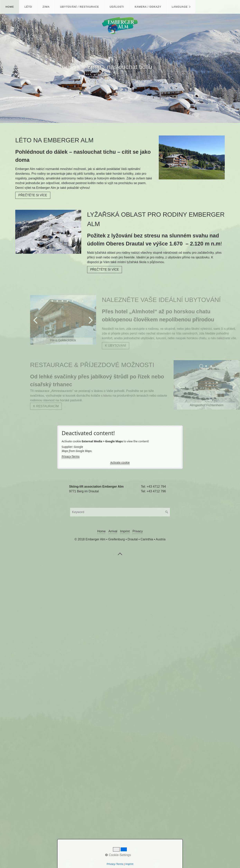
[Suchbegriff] (120, 512)
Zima (46, 7)
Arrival (113, 531)
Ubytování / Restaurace (80, 7)
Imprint (125, 531)
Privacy (138, 531)
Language (180, 7)
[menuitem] (10, 7)
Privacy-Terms (71, 456)
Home (10, 7)
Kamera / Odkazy (148, 7)
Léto (28, 7)
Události (117, 7)
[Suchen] (167, 512)
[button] (33, 195)
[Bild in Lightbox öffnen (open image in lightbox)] (192, 157)
